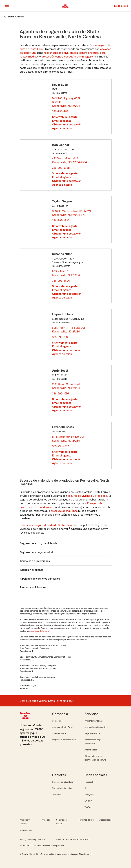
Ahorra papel (91, 750)
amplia (74, 53)
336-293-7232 (60, 446)
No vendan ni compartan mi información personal (42, 846)
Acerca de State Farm (62, 727)
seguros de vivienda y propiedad (87, 496)
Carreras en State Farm (63, 782)
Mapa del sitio (26, 830)
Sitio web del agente (65, 117)
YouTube (88, 807)
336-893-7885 (61, 337)
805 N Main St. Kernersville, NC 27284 (66, 273)
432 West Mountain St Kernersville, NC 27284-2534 (70, 160)
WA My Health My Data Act (32, 839)
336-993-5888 (61, 168)
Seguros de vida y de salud (36, 552)
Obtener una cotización (67, 125)
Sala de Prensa (59, 733)
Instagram (89, 794)
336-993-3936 (61, 221)
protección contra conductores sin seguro (67, 57)
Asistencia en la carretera (96, 727)
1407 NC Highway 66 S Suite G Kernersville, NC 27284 (66, 102)
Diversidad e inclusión (62, 788)
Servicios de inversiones (35, 561)
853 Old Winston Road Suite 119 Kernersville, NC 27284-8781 (71, 213)
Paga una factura (92, 733)
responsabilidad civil (56, 53)
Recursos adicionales (33, 587)
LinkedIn (88, 801)
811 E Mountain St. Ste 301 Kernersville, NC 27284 (68, 439)
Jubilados (56, 794)
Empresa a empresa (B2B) (64, 740)
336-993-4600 (61, 281)
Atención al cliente (32, 570)
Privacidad (46, 820)
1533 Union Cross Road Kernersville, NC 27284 (66, 386)
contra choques (89, 53)
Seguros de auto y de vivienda (39, 543)
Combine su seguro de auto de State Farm (46, 525)
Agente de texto (62, 128)
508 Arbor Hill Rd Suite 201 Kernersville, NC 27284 (68, 330)
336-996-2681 (61, 111)
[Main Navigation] (7, 5)
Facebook (89, 782)
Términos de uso (86, 820)
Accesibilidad (106, 820)
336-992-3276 (60, 394)
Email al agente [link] (62, 121)
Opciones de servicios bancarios (40, 579)
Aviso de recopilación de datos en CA (73, 839)
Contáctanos (58, 721)
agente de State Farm (40, 631)
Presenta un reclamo (94, 721)
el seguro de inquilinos (64, 511)
